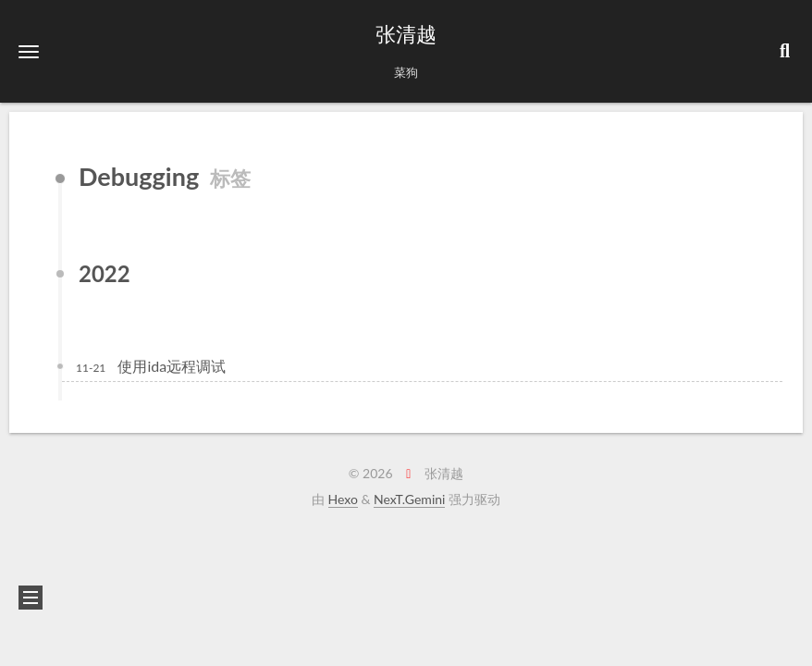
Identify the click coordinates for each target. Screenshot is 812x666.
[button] (29, 51)
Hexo (343, 499)
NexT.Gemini (409, 499)
